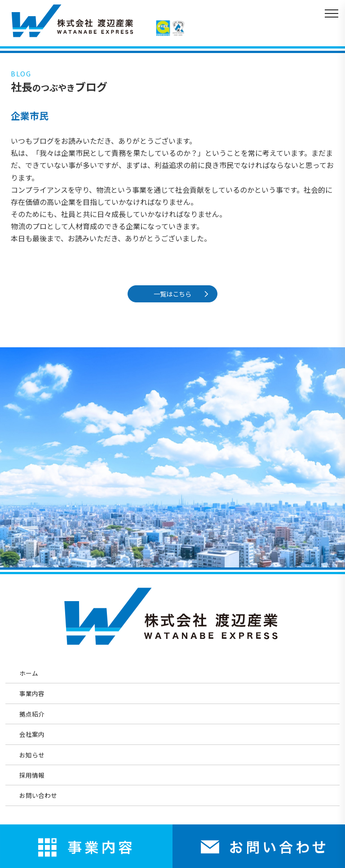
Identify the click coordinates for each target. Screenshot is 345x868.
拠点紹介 (32, 714)
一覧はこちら (174, 294)
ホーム (29, 673)
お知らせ (32, 755)
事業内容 (32, 693)
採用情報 (32, 775)
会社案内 (32, 734)
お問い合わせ (38, 795)
